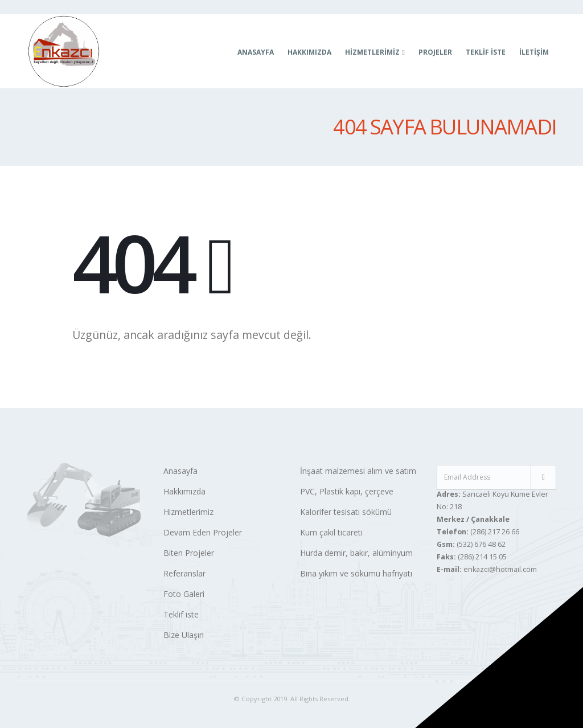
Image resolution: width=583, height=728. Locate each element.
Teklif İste (486, 52)
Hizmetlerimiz (188, 512)
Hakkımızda (309, 52)
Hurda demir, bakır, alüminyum (356, 553)
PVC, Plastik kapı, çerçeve (347, 491)
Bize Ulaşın (184, 635)
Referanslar (184, 573)
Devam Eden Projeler (203, 532)
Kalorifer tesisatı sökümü (346, 512)
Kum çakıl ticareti (331, 532)
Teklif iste (181, 614)
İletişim (534, 52)
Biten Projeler (189, 553)
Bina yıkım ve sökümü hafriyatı (356, 573)
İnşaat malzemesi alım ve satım (358, 471)
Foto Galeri (184, 594)
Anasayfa (256, 52)
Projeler (435, 52)
